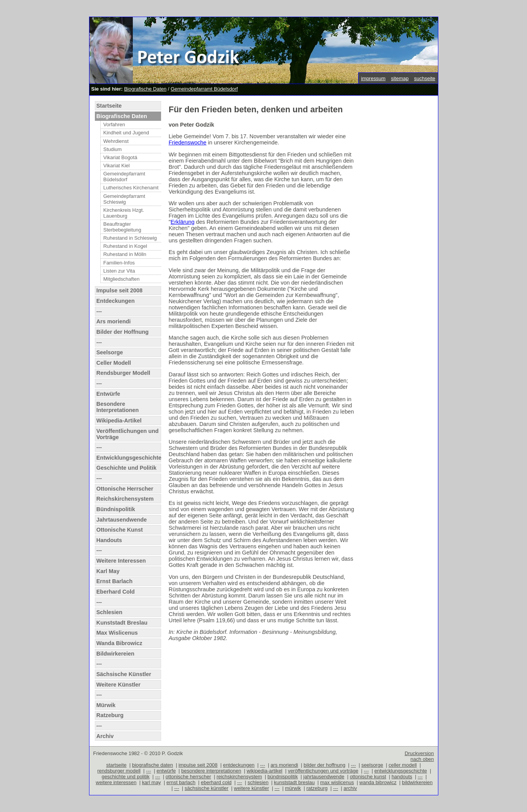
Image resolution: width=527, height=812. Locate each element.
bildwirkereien (417, 782)
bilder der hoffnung (324, 765)
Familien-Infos (119, 263)
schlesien (258, 782)
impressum (373, 78)
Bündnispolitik (116, 509)
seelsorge (372, 765)
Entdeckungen (116, 301)
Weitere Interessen (121, 561)
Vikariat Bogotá (120, 157)
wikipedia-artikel (264, 771)
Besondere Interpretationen (118, 407)
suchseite (425, 78)
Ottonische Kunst (120, 530)
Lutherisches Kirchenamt (131, 188)
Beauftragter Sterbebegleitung (122, 227)
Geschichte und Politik (126, 468)
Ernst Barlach (115, 581)
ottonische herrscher (188, 777)
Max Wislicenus (117, 633)
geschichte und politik (125, 777)
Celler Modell (114, 363)
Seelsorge (110, 352)
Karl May (108, 571)
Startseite (109, 106)
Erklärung (183, 222)
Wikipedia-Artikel (119, 421)
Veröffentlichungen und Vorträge (128, 434)
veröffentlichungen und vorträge (323, 771)
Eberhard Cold (116, 592)
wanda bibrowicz (378, 782)
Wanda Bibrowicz (119, 643)
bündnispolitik (283, 777)
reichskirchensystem (239, 777)
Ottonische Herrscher (125, 489)
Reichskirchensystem (125, 499)
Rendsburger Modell (123, 373)
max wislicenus (337, 782)
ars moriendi (284, 765)
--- (99, 311)
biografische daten (153, 765)
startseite (116, 765)
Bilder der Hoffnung (123, 332)
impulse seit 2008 (198, 765)
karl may (152, 782)
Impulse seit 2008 (119, 290)
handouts (402, 777)
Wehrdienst (116, 141)
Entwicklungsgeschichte (129, 458)
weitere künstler (251, 788)
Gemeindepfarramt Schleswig (124, 199)
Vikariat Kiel (117, 166)
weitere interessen (116, 782)
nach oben (422, 759)
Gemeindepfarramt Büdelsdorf (204, 89)
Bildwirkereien (115, 654)
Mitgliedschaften (122, 279)
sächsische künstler (207, 788)
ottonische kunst (368, 777)
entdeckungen (239, 765)
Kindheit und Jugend (126, 133)
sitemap (400, 78)
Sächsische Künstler (124, 674)
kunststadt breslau (294, 782)
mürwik (293, 788)
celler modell (403, 765)
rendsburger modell (119, 771)
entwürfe (166, 771)
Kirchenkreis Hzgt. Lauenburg (124, 213)
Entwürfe (108, 394)
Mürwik (106, 705)
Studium (113, 149)
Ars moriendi (114, 321)
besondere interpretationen (211, 771)
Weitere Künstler (118, 685)
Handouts (109, 540)
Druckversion (419, 753)
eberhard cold (216, 782)
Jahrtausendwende (122, 520)
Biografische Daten (145, 89)
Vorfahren (114, 124)
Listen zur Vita (119, 271)
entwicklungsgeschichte (401, 771)
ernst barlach (181, 782)
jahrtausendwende (324, 777)
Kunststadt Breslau (122, 623)
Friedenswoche (188, 142)
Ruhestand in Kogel (125, 246)
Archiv (105, 736)
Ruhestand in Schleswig (130, 238)
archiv (350, 788)
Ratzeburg (110, 715)
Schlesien (109, 612)
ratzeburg (317, 788)
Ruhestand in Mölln (125, 254)
